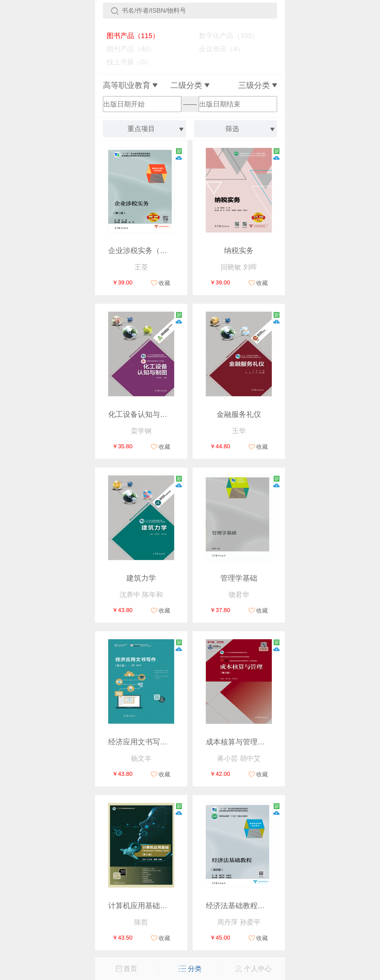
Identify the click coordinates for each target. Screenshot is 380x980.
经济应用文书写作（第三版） (156, 742)
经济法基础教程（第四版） (250, 906)
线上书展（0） (125, 62)
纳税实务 (239, 251)
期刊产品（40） (127, 49)
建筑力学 (141, 578)
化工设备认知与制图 (141, 414)
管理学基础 (239, 578)
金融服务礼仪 (239, 414)
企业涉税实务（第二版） (149, 251)
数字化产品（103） (225, 36)
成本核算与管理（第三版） (250, 742)
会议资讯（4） (218, 49)
